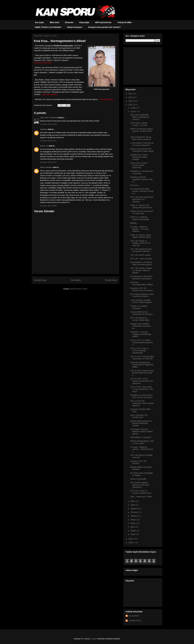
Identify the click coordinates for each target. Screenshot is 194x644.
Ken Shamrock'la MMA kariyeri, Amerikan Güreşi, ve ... (142, 191)
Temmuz (135, 512)
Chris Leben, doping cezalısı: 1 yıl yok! (139, 124)
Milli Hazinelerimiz (103, 22)
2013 (131, 97)
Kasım (134, 111)
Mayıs (133, 520)
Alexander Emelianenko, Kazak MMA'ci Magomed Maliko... (142, 365)
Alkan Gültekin (46, 167)
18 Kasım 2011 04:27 (48, 162)
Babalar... (134, 223)
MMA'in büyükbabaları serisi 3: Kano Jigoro (142, 442)
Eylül (133, 505)
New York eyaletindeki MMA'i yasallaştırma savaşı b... (140, 117)
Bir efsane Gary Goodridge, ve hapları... (142, 474)
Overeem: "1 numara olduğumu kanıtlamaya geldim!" (141, 334)
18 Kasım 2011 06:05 (48, 206)
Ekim (133, 501)
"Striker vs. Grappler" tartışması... (139, 307)
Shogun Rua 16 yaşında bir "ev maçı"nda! (142, 212)
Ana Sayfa (39, 22)
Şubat (133, 531)
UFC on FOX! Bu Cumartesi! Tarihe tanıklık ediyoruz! (142, 403)
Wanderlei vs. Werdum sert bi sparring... (142, 172)
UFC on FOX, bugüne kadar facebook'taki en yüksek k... (142, 373)
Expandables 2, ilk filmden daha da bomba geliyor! (141, 263)
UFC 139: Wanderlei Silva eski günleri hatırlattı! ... (141, 250)
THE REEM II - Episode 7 (141, 437)
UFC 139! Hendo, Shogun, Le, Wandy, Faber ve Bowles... (141, 270)
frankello (44, 129)
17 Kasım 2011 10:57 (48, 141)
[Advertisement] (142, 65)
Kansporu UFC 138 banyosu (138, 462)
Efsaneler (69, 22)
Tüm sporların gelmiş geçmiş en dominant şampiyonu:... (140, 485)
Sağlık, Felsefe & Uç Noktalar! (48, 27)
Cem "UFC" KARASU (49, 118)
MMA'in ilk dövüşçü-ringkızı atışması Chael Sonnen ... (142, 131)
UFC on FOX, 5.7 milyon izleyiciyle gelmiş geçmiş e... (142, 342)
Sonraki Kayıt (40, 280)
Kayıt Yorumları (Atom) (79, 289)
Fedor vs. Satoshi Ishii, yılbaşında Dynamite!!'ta (141, 206)
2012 (131, 101)
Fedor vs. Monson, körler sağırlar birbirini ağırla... (141, 236)
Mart (133, 527)
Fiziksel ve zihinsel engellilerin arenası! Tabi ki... (141, 179)
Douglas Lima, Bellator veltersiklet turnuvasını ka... (141, 326)
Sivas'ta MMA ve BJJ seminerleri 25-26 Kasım (142, 313)
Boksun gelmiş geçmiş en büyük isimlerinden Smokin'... (141, 423)
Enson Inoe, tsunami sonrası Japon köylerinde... (139, 165)
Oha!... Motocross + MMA (141, 497)
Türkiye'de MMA (124, 22)
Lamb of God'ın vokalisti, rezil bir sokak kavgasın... (142, 301)
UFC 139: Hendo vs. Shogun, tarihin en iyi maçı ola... (140, 243)
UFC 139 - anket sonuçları (141, 259)
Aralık (133, 108)
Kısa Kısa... (135, 185)
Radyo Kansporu (75, 27)
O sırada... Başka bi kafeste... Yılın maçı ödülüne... (140, 229)
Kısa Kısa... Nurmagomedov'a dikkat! (142, 283)
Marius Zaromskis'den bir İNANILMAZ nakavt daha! (142, 150)
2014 (131, 94)
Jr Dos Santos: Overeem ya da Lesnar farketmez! (142, 144)
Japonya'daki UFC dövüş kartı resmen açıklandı (141, 138)
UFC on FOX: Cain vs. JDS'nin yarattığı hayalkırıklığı (140, 351)
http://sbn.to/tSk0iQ (50, 94)
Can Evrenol (133, 616)
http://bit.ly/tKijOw (106, 99)
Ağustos (134, 509)
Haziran (134, 516)
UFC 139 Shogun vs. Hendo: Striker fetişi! (140, 319)
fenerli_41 (44, 146)
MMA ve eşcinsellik (138, 479)
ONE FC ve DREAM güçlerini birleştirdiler (140, 218)
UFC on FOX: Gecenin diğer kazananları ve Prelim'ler (142, 358)
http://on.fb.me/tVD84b (43, 63)
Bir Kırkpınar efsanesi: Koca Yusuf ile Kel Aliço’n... (142, 295)
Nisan (133, 523)
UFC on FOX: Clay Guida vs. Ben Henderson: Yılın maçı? (142, 389)
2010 (131, 539)
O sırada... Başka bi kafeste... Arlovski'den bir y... (142, 449)
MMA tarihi (54, 22)
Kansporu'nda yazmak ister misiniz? (104, 27)
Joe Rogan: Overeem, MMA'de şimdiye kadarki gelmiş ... (141, 431)
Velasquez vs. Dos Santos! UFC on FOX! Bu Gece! (142, 396)
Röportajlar (84, 22)
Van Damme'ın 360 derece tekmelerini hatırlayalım (141, 277)
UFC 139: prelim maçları (141, 255)
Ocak (133, 534)
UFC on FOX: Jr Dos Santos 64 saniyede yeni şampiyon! (142, 381)
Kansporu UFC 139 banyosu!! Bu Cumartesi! (142, 289)
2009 (131, 543)
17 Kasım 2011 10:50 (48, 124)
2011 (131, 105)
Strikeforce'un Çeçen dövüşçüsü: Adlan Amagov (139, 157)
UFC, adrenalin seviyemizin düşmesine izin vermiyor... (142, 199)
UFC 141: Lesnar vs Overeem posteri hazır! (141, 492)
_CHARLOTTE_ (135, 621)
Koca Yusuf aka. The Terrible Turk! (139, 416)
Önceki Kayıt (111, 280)
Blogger (94, 639)
